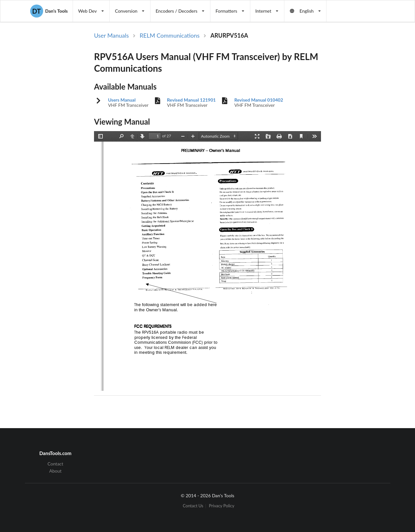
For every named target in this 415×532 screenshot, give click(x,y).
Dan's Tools (49, 11)
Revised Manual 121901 (191, 100)
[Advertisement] (359, 137)
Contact (56, 464)
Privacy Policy (221, 506)
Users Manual (122, 100)
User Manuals (111, 35)
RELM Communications (170, 35)
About (55, 471)
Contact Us (193, 506)
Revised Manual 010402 (259, 100)
